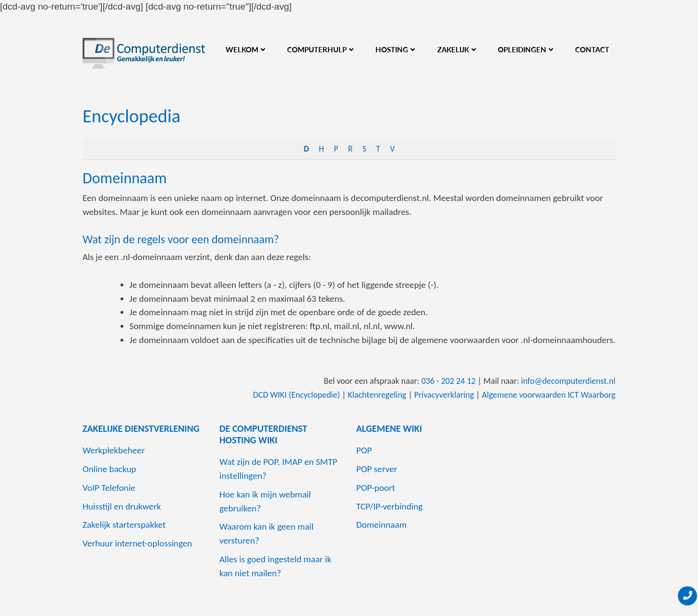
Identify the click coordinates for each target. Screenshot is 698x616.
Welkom (242, 49)
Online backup (109, 469)
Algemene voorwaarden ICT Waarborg (549, 395)
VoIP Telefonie (109, 488)
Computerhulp (317, 49)
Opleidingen (522, 49)
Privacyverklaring (444, 395)
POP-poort (376, 488)
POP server (377, 469)
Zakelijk (453, 49)
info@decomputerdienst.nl (568, 381)
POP (364, 450)
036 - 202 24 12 (449, 381)
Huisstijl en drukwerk (122, 506)
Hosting (392, 49)
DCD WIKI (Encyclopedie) (296, 395)
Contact (592, 49)
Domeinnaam (125, 178)
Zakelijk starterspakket (124, 525)
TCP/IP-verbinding (389, 506)
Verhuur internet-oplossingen (137, 543)
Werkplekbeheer (114, 450)
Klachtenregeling (377, 395)
